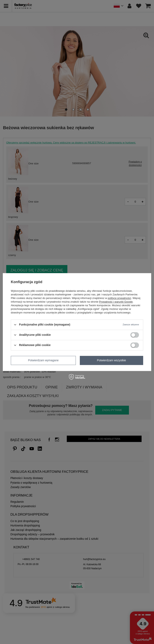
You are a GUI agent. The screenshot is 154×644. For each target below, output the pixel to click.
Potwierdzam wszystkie (112, 360)
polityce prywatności (119, 298)
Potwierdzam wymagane (43, 360)
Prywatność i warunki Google (116, 302)
